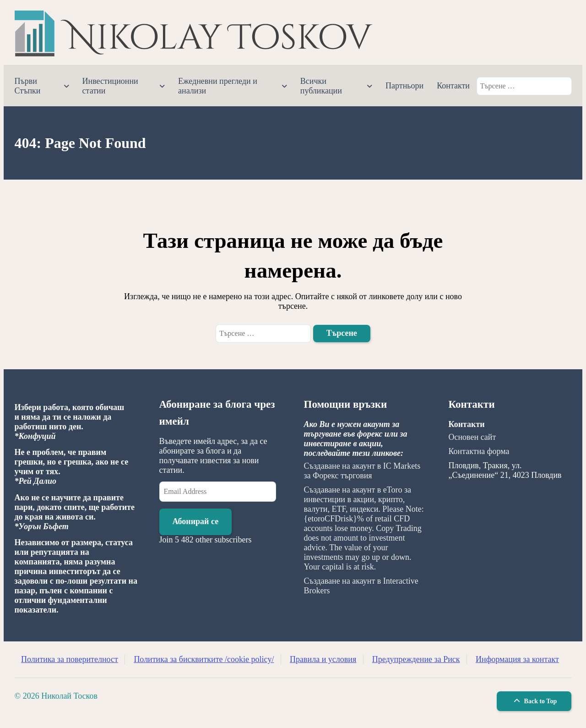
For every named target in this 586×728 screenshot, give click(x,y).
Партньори (404, 86)
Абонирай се (196, 521)
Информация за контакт (517, 659)
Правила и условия (323, 659)
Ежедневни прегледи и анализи (218, 86)
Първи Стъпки (28, 86)
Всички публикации (321, 86)
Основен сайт (472, 437)
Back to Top (534, 701)
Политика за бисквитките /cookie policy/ (204, 659)
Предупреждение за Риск (416, 659)
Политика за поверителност (70, 659)
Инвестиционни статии (110, 86)
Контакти (453, 86)
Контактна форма (479, 451)
